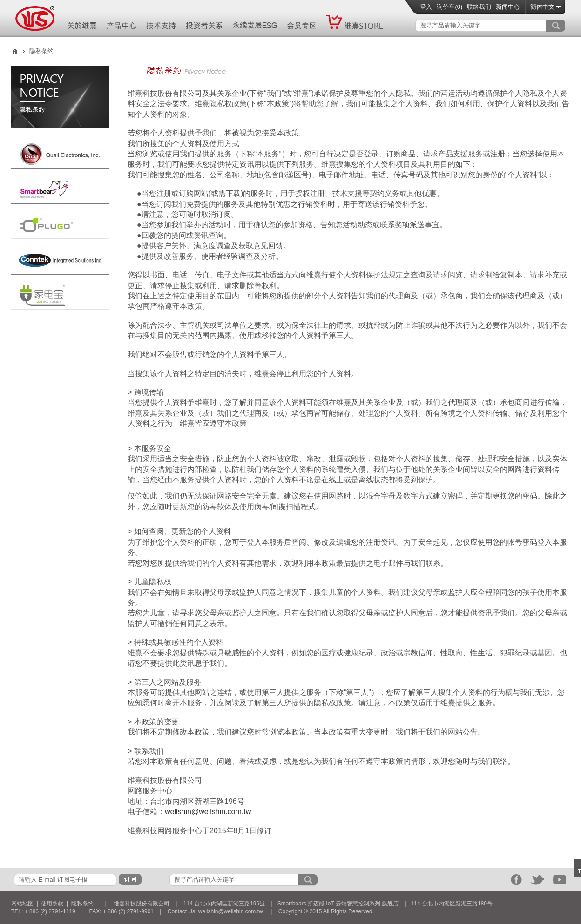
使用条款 (52, 904)
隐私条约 (82, 904)
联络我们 (479, 7)
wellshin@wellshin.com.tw (208, 812)
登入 (426, 7)
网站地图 (22, 904)
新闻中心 (508, 7)
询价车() (449, 7)
